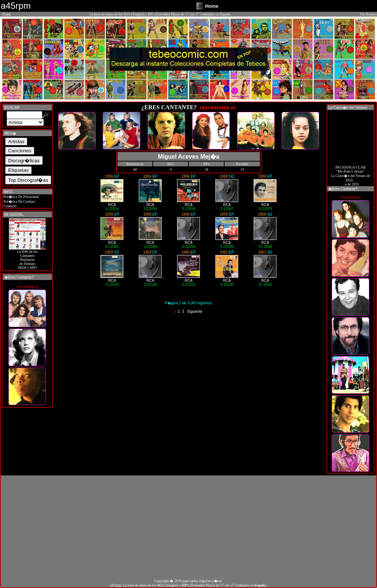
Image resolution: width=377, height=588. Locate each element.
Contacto (10, 206)
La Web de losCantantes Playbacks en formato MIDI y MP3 (27, 258)
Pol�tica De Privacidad (21, 197)
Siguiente (195, 311)
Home (7, 14)
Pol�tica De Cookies (19, 201)
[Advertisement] (188, 527)
